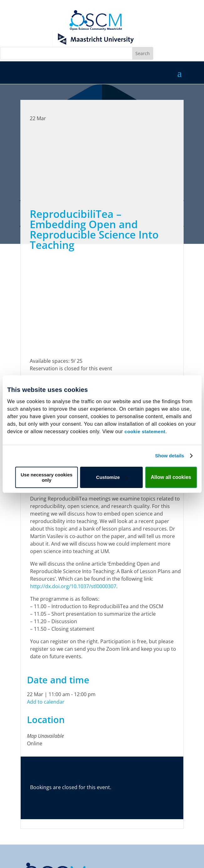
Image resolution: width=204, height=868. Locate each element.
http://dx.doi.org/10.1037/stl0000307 (73, 586)
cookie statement (145, 431)
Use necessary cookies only (47, 477)
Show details (170, 456)
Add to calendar (46, 702)
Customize (112, 477)
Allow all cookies (171, 477)
